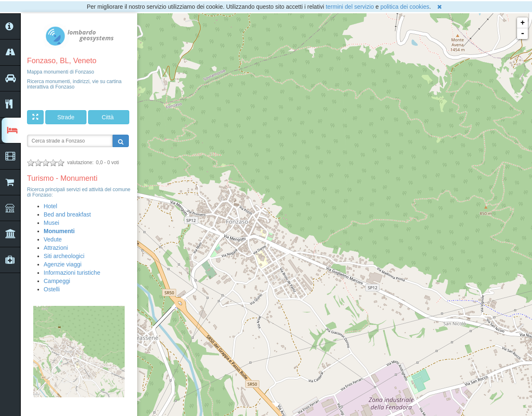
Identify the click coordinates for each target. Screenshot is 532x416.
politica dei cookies (405, 7)
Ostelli (52, 289)
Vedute (53, 239)
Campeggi (57, 281)
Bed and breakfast (67, 214)
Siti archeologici (64, 256)
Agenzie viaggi (63, 264)
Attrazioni (56, 248)
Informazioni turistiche (72, 273)
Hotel (50, 206)
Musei (51, 223)
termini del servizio (350, 7)
